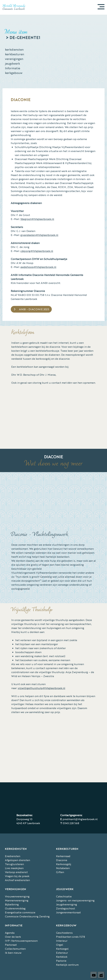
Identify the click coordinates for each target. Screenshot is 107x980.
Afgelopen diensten (18, 860)
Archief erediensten (17, 880)
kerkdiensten (14, 49)
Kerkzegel (62, 949)
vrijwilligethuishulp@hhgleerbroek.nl (41, 688)
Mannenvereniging (17, 900)
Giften (60, 872)
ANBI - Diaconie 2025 (34, 309)
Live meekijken (14, 868)
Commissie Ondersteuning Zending (27, 916)
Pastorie (61, 961)
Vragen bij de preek (17, 876)
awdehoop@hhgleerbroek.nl (38, 267)
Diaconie (62, 860)
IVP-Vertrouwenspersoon (21, 941)
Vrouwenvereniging (17, 896)
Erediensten (13, 856)
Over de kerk (13, 937)
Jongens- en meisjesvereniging (75, 900)
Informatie (13, 68)
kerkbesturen (15, 54)
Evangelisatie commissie (20, 912)
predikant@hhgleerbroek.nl (80, 819)
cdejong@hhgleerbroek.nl (37, 251)
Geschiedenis (64, 933)
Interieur (62, 941)
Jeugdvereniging (67, 904)
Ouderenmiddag (15, 908)
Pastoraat (11, 945)
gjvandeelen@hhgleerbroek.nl (39, 235)
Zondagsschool (66, 908)
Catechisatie (64, 896)
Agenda (10, 933)
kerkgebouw (14, 73)
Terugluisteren (14, 864)
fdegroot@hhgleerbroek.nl (37, 219)
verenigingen (14, 59)
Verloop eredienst (16, 872)
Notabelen (63, 868)
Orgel (60, 945)
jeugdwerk (12, 63)
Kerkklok (62, 957)
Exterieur (62, 953)
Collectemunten (15, 949)
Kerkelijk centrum (67, 965)
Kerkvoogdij (64, 864)
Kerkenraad (63, 856)
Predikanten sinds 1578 (71, 937)
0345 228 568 (71, 823)
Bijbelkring (12, 904)
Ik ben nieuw (13, 953)
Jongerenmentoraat (68, 912)
